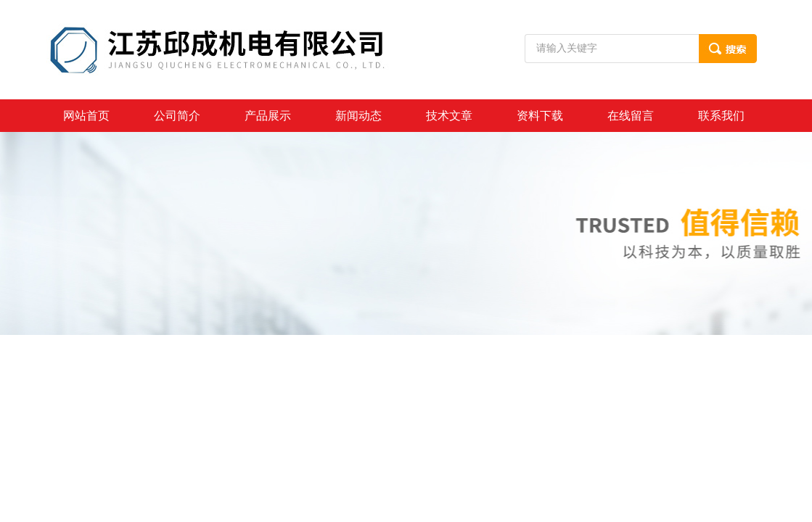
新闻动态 (358, 116)
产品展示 (268, 116)
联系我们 (721, 116)
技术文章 (449, 116)
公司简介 (177, 116)
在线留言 (631, 116)
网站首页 (86, 116)
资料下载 (540, 116)
